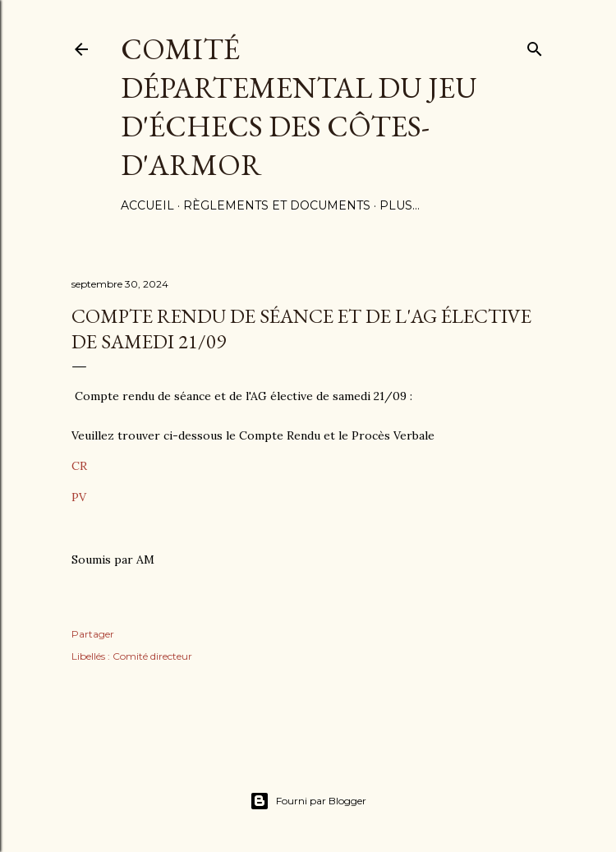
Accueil (147, 205)
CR (79, 466)
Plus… (400, 205)
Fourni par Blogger (308, 801)
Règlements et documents (277, 205)
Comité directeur (152, 656)
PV (79, 497)
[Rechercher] (535, 46)
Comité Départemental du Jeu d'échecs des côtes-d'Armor (299, 107)
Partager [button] (93, 634)
